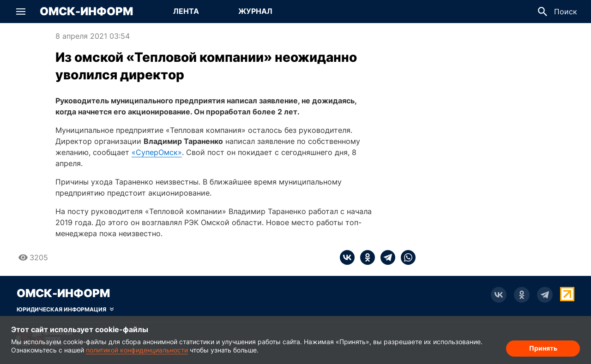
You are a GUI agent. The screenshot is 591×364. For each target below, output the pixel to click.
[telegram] (385, 257)
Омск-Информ (86, 12)
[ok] (365, 257)
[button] (21, 12)
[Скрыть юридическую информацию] (65, 310)
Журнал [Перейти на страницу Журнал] (255, 11)
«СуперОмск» (157, 152)
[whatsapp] (405, 257)
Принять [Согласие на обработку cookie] (543, 348)
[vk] (347, 257)
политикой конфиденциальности (137, 350)
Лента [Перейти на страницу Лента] (186, 11)
